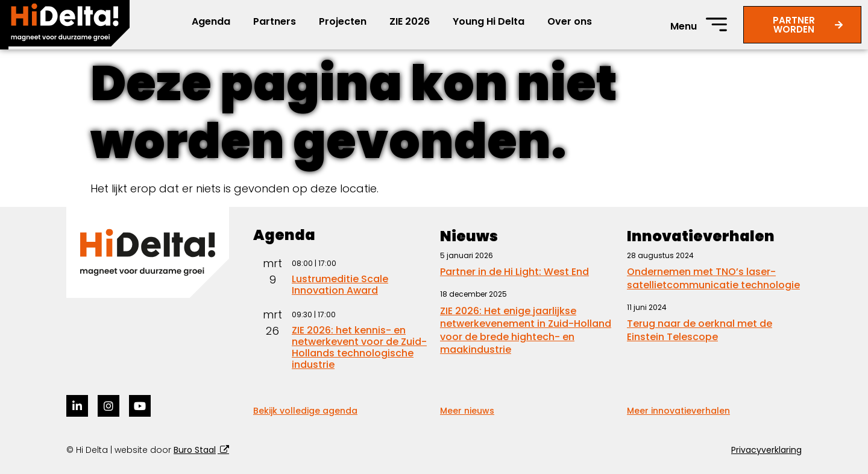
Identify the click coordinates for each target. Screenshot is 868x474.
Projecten (343, 21)
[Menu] (716, 24)
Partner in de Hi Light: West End (514, 272)
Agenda (211, 21)
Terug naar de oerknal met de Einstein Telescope (700, 330)
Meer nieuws (467, 411)
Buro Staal (195, 450)
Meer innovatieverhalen (678, 411)
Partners (275, 21)
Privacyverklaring (766, 450)
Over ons (570, 21)
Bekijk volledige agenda (305, 411)
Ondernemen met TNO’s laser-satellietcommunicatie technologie (713, 278)
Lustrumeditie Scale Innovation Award (340, 285)
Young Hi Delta (489, 21)
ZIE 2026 (410, 21)
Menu (684, 26)
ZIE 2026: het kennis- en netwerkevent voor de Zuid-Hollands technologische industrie (359, 348)
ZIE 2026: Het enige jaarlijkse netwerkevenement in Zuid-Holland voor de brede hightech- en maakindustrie (526, 330)
